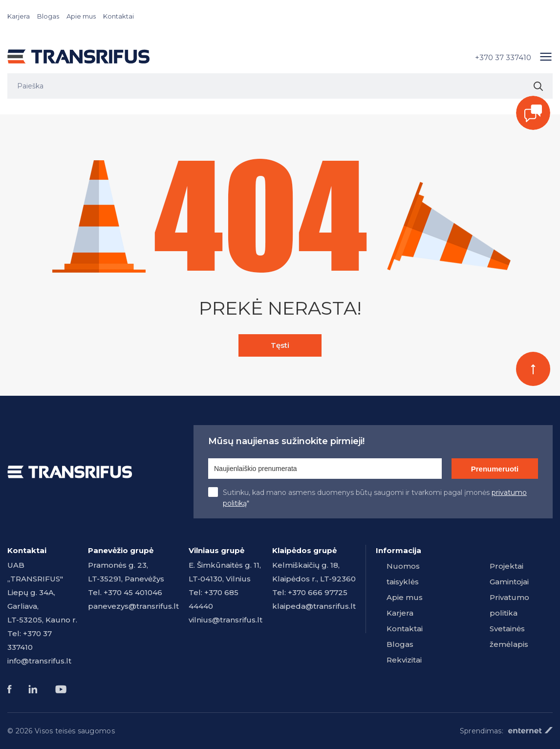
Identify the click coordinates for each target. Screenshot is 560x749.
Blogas (48, 16)
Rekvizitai (404, 660)
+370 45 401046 (133, 592)
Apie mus (81, 16)
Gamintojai (509, 582)
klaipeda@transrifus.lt (314, 606)
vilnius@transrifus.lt (226, 620)
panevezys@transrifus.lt (133, 606)
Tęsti (280, 345)
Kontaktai (118, 16)
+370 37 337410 (503, 57)
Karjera (19, 16)
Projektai (506, 566)
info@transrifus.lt (39, 661)
